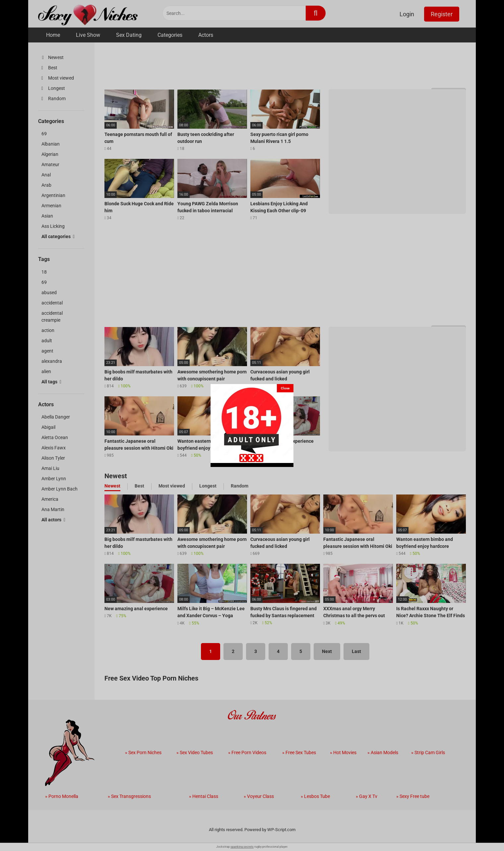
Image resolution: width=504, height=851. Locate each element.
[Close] (285, 388)
